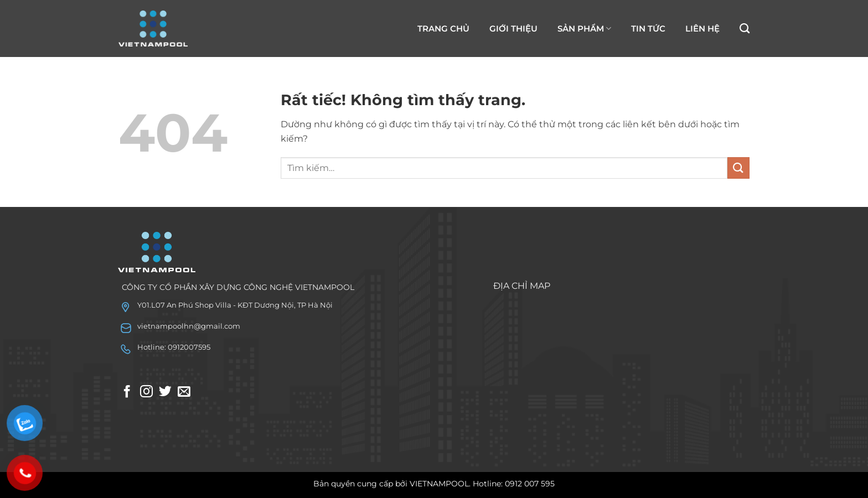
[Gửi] (738, 168)
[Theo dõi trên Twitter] (165, 392)
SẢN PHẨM (584, 29)
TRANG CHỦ (443, 28)
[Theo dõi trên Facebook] (127, 392)
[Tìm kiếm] (745, 29)
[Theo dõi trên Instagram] (146, 392)
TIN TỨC (648, 28)
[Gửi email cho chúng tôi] (184, 392)
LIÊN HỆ (702, 28)
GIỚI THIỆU (513, 28)
